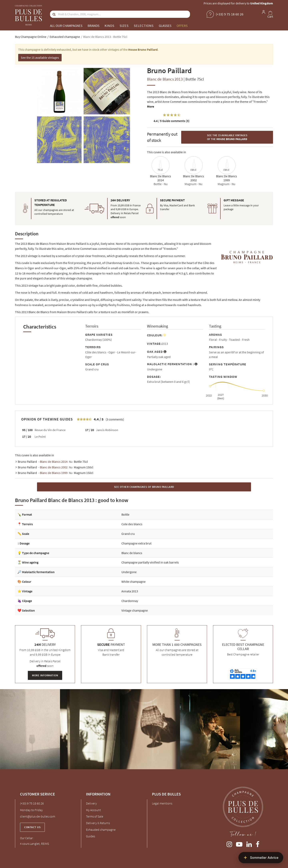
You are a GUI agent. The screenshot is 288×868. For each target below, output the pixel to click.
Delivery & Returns (98, 823)
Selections (144, 26)
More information (45, 675)
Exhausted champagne (101, 830)
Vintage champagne (135, 610)
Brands (93, 26)
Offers (182, 26)
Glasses (165, 26)
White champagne (133, 582)
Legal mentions (162, 803)
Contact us (32, 827)
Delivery (91, 803)
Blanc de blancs (132, 553)
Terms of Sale (95, 816)
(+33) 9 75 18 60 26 (32, 803)
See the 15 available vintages (40, 57)
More (150, 106)
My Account (93, 810)
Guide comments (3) (171, 121)
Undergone (129, 572)
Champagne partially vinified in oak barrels (150, 562)
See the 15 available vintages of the (227, 137)
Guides (90, 836)
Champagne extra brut (136, 543)
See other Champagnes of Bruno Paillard (144, 487)
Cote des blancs (132, 524)
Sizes (124, 26)
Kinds (109, 26)
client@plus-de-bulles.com (38, 816)
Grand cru (128, 534)
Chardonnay (130, 601)
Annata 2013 (130, 591)
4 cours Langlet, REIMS (34, 844)
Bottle (125, 514)
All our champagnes (66, 26)
